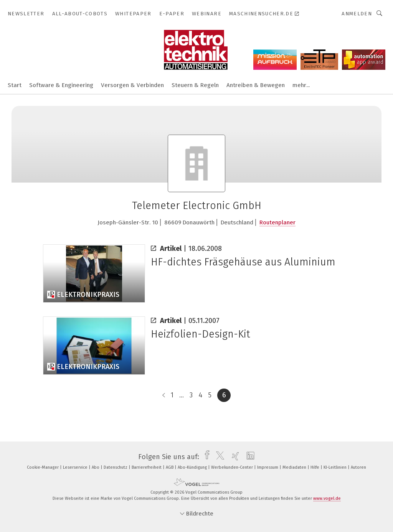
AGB (170, 467)
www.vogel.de (327, 498)
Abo (96, 467)
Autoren (358, 467)
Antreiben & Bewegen (256, 85)
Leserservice (76, 467)
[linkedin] (249, 457)
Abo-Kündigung (193, 467)
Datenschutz (116, 467)
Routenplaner (277, 222)
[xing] (234, 457)
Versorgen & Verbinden (132, 85)
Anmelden (357, 14)
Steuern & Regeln (195, 85)
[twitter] (218, 457)
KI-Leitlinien (336, 467)
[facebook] (205, 457)
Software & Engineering (61, 85)
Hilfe (315, 467)
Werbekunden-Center (233, 467)
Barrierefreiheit (147, 467)
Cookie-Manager (43, 467)
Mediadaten (295, 467)
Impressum (268, 467)
